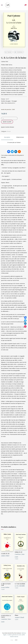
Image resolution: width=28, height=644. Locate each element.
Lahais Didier (5, 556)
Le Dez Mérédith (20, 586)
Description (7, 137)
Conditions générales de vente (14, 635)
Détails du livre (20, 137)
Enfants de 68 (18, 552)
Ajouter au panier (7, 122)
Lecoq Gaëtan (5, 587)
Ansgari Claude (19, 617)
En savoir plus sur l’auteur (14, 142)
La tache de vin (5, 554)
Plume (17, 615)
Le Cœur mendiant (20, 584)
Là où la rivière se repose (6, 616)
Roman (9, 131)
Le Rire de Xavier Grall (6, 584)
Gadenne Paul (5, 61)
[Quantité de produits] (9, 118)
